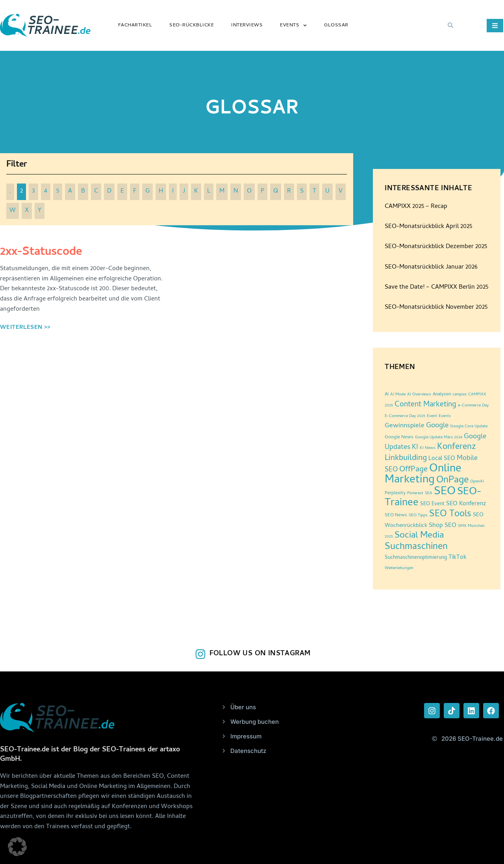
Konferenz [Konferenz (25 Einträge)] (457, 447)
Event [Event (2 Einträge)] (432, 416)
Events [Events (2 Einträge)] (445, 416)
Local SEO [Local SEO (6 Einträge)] (442, 459)
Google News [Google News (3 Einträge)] (399, 438)
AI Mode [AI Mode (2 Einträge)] (398, 395)
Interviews (247, 25)
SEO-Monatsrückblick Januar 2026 (431, 267)
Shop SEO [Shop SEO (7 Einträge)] (443, 526)
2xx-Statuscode (41, 253)
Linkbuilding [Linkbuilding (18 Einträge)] (406, 458)
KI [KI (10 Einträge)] (415, 448)
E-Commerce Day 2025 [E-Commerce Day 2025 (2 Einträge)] (405, 416)
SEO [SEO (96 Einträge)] (445, 492)
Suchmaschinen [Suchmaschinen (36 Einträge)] (416, 547)
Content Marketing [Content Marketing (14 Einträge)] (425, 405)
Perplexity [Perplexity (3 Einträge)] (395, 493)
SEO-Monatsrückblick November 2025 (436, 308)
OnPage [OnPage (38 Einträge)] (452, 481)
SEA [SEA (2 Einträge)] (429, 493)
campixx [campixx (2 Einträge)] (460, 395)
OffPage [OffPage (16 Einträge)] (413, 470)
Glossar (336, 25)
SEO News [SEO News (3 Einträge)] (396, 515)
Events (293, 25)
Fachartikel (135, 25)
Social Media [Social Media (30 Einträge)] (419, 536)
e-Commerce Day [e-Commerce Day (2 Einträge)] (473, 406)
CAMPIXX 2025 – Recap (416, 207)
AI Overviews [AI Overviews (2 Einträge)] (419, 395)
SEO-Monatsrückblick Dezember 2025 (436, 247)
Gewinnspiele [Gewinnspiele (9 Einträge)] (405, 426)
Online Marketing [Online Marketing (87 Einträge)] (423, 475)
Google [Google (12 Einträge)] (437, 426)
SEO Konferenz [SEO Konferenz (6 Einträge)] (466, 504)
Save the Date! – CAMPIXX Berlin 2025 (436, 287)
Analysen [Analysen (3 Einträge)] (442, 395)
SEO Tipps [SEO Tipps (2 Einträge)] (418, 515)
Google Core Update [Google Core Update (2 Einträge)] (469, 426)
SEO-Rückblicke (192, 25)
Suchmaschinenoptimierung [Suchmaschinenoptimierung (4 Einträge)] (416, 558)
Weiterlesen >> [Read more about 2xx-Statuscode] (25, 328)
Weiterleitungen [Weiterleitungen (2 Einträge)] (399, 568)
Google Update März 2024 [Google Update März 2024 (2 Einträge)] (439, 438)
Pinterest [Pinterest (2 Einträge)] (415, 493)
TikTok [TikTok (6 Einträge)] (458, 558)
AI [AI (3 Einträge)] (387, 395)
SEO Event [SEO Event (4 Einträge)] (432, 504)
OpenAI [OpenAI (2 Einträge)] (477, 482)
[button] (450, 25)
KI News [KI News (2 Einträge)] (428, 448)
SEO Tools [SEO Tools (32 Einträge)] (450, 515)
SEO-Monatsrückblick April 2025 (428, 227)
